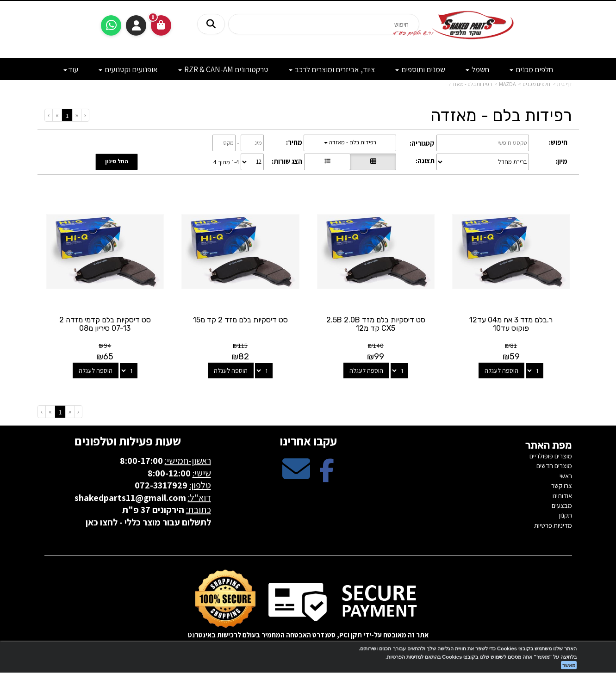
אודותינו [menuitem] (562, 496)
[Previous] (77, 115)
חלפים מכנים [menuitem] (531, 69)
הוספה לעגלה (501, 370)
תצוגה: (425, 161)
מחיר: (294, 142)
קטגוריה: (422, 143)
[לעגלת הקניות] (161, 25)
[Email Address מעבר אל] (296, 477)
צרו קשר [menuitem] (562, 485)
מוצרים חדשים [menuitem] (554, 466)
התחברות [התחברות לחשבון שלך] (136, 25)
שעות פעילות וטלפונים (128, 441)
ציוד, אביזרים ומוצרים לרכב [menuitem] (332, 69)
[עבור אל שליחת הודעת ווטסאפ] (111, 25)
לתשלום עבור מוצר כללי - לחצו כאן (148, 522)
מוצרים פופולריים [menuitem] (551, 456)
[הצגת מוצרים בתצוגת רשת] (373, 162)
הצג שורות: (287, 161)
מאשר (569, 665)
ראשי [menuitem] (566, 476)
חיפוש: (558, 142)
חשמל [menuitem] (477, 69)
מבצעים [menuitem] (562, 505)
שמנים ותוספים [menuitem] (420, 69)
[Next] (57, 115)
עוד (71, 69)
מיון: (561, 161)
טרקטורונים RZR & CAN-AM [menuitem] (223, 69)
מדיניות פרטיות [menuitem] (553, 525)
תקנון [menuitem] (566, 515)
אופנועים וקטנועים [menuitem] (128, 69)
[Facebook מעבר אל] (327, 477)
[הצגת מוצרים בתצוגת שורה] (327, 162)
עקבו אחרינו (308, 441)
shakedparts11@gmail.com (130, 498)
